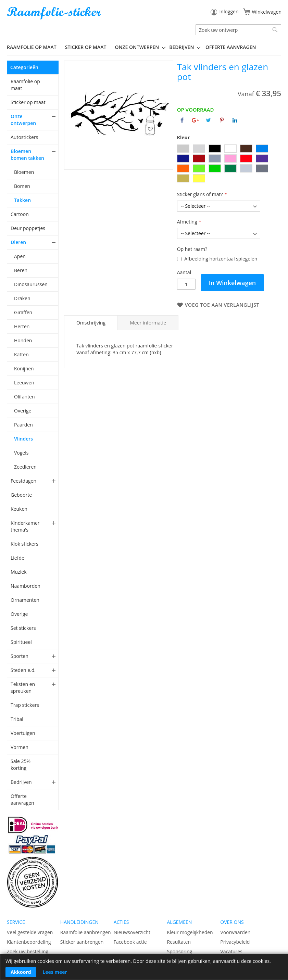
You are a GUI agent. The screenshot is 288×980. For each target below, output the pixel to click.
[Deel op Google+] (195, 120)
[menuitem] (34, 47)
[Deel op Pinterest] (222, 120)
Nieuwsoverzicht (132, 932)
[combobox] (238, 30)
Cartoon (20, 214)
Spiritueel (21, 642)
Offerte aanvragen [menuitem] (231, 47)
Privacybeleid (235, 942)
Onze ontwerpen (23, 120)
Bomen (22, 186)
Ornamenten (25, 600)
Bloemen (24, 172)
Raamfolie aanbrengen (86, 932)
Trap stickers (25, 705)
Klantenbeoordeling (29, 942)
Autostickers (24, 137)
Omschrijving (91, 323)
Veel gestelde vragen (30, 932)
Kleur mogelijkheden (190, 932)
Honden (23, 340)
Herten (22, 326)
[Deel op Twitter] (208, 120)
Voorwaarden (235, 932)
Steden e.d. (23, 670)
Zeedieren (25, 467)
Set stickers (23, 628)
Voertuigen (23, 733)
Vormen (20, 747)
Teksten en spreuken (23, 688)
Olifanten (24, 397)
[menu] (144, 47)
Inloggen (229, 11)
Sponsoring (179, 951)
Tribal (17, 719)
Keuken (19, 509)
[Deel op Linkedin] (235, 120)
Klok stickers (24, 544)
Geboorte (21, 495)
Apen (20, 256)
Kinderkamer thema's (25, 526)
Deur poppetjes (28, 228)
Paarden (23, 425)
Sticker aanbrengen (82, 942)
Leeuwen (24, 383)
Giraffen (23, 312)
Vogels (21, 453)
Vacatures (231, 951)
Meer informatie (148, 323)
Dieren (18, 242)
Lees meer (55, 972)
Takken (22, 200)
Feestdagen (23, 481)
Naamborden (26, 586)
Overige (23, 411)
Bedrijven (21, 782)
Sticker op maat (28, 102)
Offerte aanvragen (22, 799)
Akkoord (21, 972)
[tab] (91, 323)
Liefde (17, 558)
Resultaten (179, 942)
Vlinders (23, 439)
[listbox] (229, 164)
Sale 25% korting (21, 765)
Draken (22, 298)
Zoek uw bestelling (28, 951)
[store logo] (55, 13)
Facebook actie (130, 942)
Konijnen (24, 368)
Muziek (19, 572)
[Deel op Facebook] (182, 120)
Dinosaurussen (31, 284)
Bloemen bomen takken (27, 155)
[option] (183, 149)
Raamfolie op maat (25, 85)
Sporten (20, 656)
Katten (21, 354)
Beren (21, 270)
